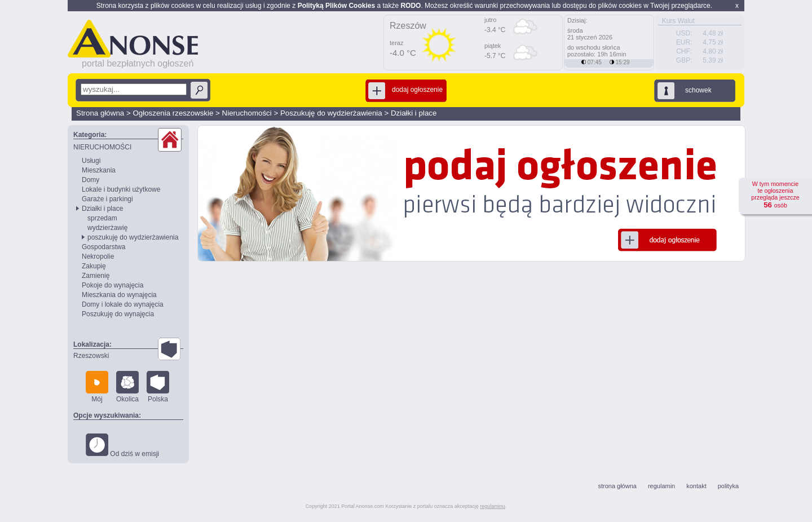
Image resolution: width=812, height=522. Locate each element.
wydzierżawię (107, 228)
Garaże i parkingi (107, 199)
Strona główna (100, 113)
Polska (158, 387)
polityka (728, 486)
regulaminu (493, 506)
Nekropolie (98, 256)
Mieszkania (99, 170)
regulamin (661, 486)
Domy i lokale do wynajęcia (123, 304)
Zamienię (96, 276)
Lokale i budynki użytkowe (121, 189)
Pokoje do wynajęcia (112, 285)
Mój (97, 387)
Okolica (127, 387)
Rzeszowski (91, 356)
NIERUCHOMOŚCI (102, 147)
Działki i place (414, 113)
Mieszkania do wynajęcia (119, 295)
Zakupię (94, 266)
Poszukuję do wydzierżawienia (331, 113)
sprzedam (102, 218)
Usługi (91, 161)
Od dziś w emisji (122, 446)
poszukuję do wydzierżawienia (133, 237)
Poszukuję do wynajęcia (118, 314)
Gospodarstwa (103, 247)
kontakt (696, 486)
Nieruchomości (247, 113)
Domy (91, 180)
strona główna (617, 486)
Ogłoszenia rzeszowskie (173, 113)
